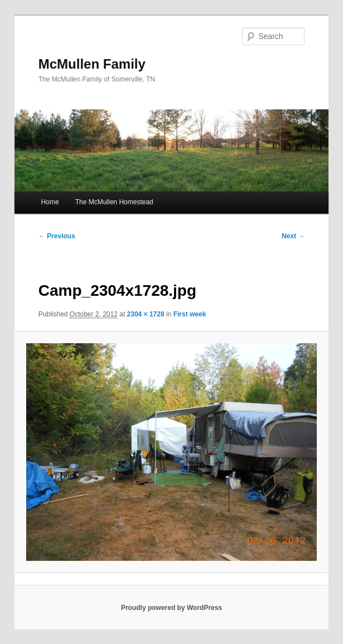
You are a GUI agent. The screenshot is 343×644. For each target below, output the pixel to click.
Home (50, 202)
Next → (293, 236)
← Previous (57, 236)
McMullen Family (92, 64)
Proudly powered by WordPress (171, 608)
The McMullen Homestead (114, 202)
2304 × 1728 (146, 314)
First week (190, 314)
